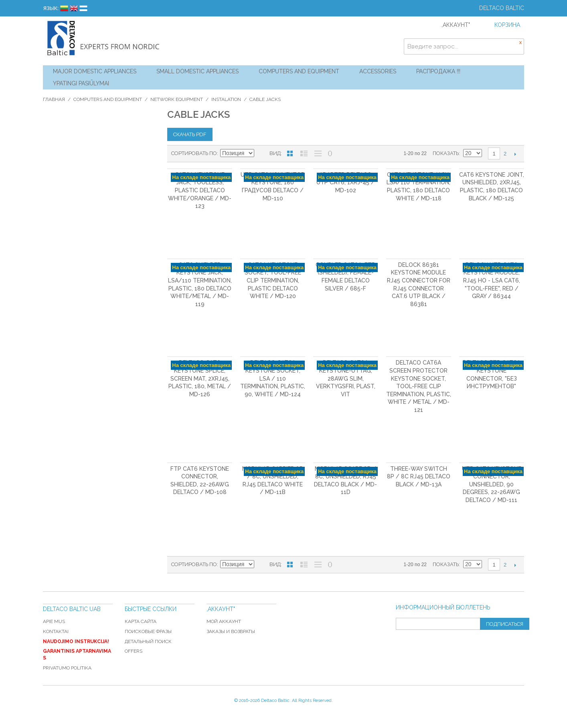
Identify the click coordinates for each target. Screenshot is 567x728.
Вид (275, 153)
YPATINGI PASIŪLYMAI (81, 83)
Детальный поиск (148, 641)
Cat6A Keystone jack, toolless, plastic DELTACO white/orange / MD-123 (200, 190)
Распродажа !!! (438, 71)
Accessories (378, 71)
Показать (446, 153)
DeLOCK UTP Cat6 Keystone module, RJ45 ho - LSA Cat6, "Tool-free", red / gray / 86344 (492, 280)
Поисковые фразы (148, 631)
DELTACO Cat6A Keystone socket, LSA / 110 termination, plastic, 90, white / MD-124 (273, 378)
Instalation (226, 99)
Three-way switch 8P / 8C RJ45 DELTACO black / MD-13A (419, 477)
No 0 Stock (330, 153)
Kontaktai (56, 631)
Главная (54, 99)
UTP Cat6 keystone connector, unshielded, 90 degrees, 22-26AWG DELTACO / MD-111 (492, 484)
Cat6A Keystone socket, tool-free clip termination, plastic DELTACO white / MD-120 (273, 280)
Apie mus (54, 621)
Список (304, 153)
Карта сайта (141, 621)
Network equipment (177, 99)
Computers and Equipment (299, 71)
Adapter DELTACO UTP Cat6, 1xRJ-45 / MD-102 (345, 183)
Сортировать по (194, 153)
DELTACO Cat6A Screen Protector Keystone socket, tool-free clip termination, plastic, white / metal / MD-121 (419, 386)
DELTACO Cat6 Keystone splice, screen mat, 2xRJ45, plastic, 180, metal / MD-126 (200, 378)
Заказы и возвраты (231, 631)
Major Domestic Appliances (95, 71)
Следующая (515, 154)
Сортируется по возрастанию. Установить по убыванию (261, 153)
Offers (134, 651)
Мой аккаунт (224, 621)
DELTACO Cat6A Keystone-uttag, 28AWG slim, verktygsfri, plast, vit (346, 378)
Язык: (51, 8)
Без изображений (318, 153)
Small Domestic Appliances (197, 71)
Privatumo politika (67, 668)
